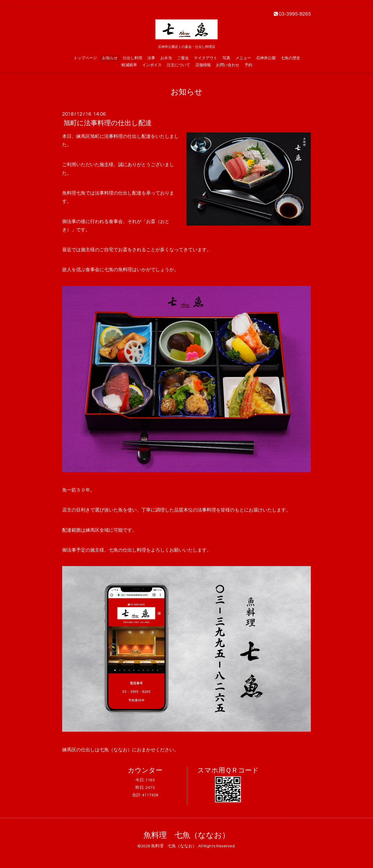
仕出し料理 (132, 58)
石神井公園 (266, 58)
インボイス (152, 65)
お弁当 (166, 58)
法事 (151, 58)
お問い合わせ (228, 65)
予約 (248, 65)
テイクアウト (206, 58)
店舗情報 (203, 65)
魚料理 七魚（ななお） (187, 835)
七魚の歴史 (290, 58)
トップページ (85, 58)
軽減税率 (129, 65)
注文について (178, 65)
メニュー (243, 58)
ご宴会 (183, 58)
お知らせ (110, 58)
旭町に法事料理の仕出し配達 (108, 123)
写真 (226, 58)
